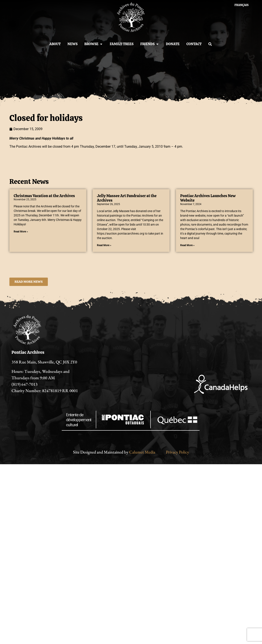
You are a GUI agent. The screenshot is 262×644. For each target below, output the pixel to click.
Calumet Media (142, 452)
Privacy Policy (177, 452)
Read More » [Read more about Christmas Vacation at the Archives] (21, 232)
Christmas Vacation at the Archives (44, 196)
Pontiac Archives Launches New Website (208, 198)
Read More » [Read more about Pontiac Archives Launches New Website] (187, 245)
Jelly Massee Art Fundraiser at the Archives (127, 198)
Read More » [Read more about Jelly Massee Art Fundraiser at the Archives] (104, 245)
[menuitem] (242, 5)
